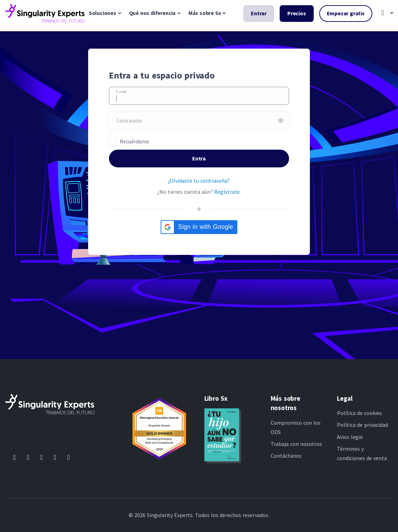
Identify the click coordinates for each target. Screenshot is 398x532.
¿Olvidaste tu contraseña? (199, 181)
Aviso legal (350, 437)
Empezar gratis (346, 13)
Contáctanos (286, 456)
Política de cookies (359, 413)
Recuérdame (134, 141)
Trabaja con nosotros (296, 444)
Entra (199, 158)
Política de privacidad (362, 425)
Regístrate (227, 192)
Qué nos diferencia (152, 13)
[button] (385, 13)
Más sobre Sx (205, 13)
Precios (297, 13)
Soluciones (103, 13)
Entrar (259, 13)
